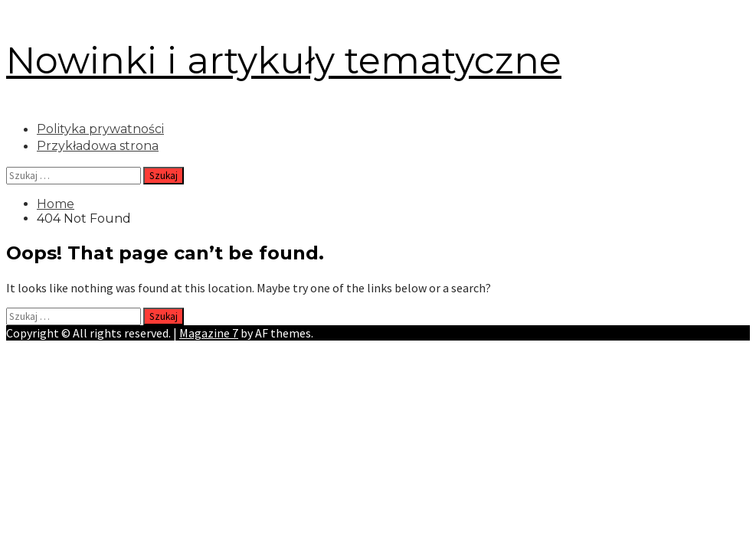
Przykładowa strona (98, 146)
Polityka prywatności (100, 129)
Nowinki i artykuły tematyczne (284, 60)
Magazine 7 (209, 333)
